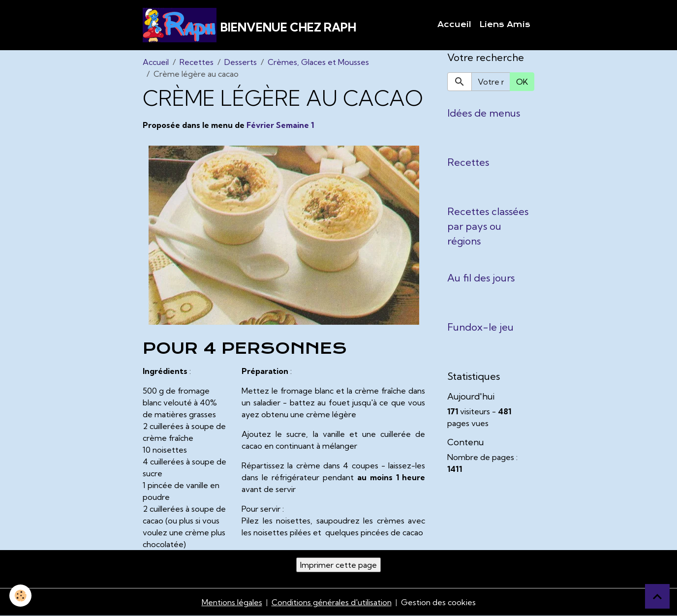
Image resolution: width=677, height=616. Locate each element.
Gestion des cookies (438, 602)
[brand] (249, 25)
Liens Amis (505, 25)
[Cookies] (21, 596)
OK (522, 82)
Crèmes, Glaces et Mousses (318, 62)
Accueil (454, 25)
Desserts (241, 62)
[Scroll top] (657, 596)
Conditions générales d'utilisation (332, 602)
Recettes (197, 62)
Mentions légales (232, 602)
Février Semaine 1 (280, 125)
